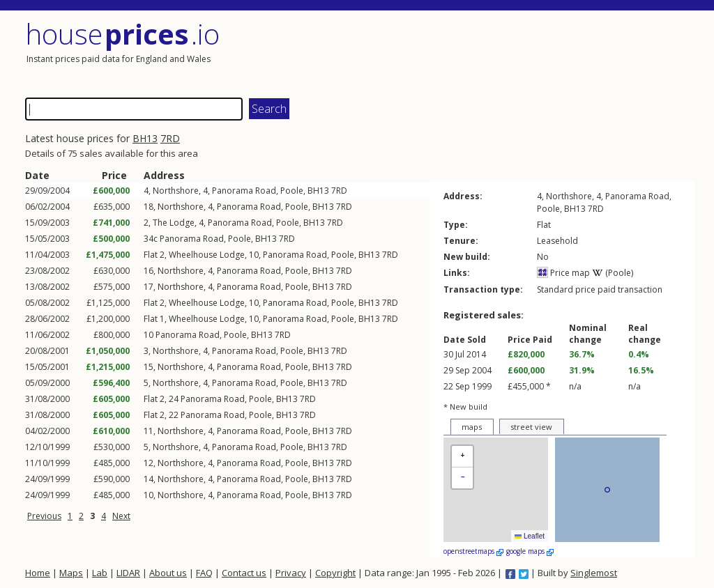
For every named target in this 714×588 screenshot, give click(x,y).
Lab (100, 573)
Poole (292, 191)
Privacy (291, 573)
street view (531, 427)
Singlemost (594, 573)
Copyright (335, 573)
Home (38, 573)
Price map (563, 273)
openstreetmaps (473, 551)
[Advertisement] (527, 52)
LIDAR (128, 573)
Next (121, 516)
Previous (44, 516)
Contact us (244, 573)
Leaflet (530, 536)
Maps (71, 573)
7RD (170, 138)
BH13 (145, 138)
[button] (462, 457)
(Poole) (613, 273)
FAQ (204, 573)
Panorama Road (244, 191)
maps (472, 427)
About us (168, 573)
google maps (530, 551)
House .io (122, 34)
